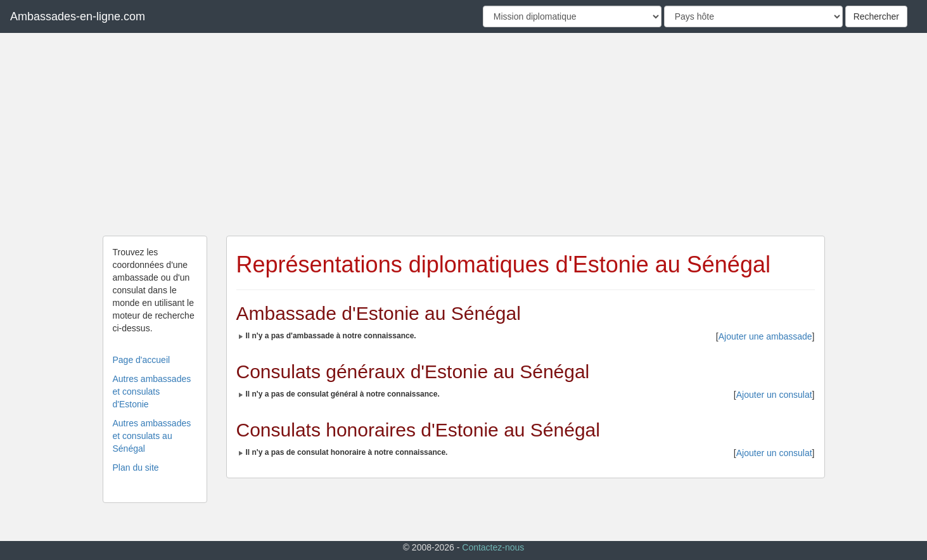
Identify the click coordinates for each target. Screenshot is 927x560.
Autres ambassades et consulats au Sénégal (152, 436)
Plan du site (136, 468)
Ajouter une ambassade (765, 336)
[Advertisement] (464, 134)
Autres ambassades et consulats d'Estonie (152, 391)
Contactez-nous (493, 547)
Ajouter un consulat (774, 395)
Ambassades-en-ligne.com (78, 16)
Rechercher (876, 16)
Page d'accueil (142, 360)
